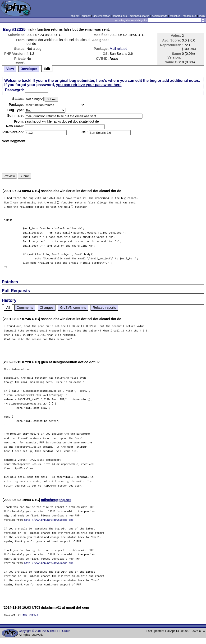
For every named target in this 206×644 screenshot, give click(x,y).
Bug (7, 29)
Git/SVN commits (73, 308)
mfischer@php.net (56, 500)
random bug (190, 16)
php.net (75, 16)
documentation (102, 16)
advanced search (139, 16)
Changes (47, 308)
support (86, 16)
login (202, 16)
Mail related (119, 49)
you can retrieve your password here (89, 85)
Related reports (104, 308)
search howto (160, 16)
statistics (175, 16)
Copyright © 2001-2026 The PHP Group (44, 631)
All (8, 308)
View (10, 69)
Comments (25, 308)
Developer (29, 69)
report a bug (120, 16)
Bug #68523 (30, 614)
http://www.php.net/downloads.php (49, 520)
